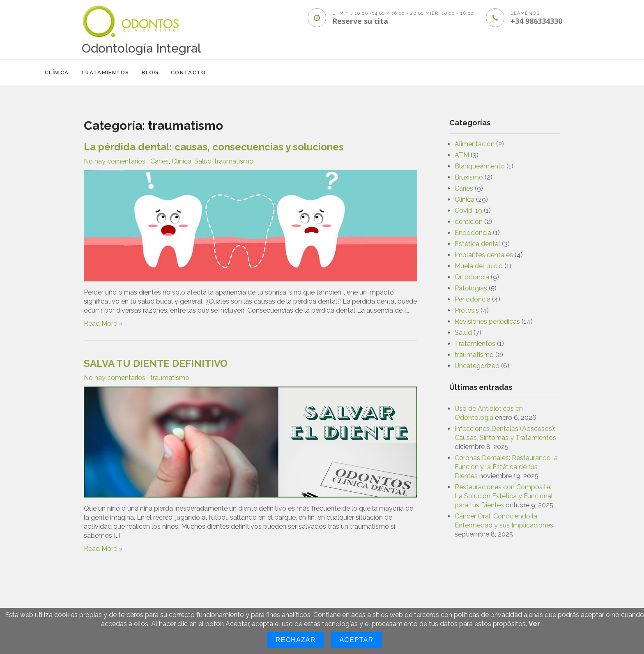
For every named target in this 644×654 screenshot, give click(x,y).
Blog (150, 73)
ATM (462, 155)
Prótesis (467, 310)
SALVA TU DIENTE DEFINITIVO (156, 363)
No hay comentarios (115, 161)
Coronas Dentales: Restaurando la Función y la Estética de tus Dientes (506, 467)
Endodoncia (473, 233)
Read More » (103, 324)
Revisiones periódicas (487, 321)
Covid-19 (468, 211)
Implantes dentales (484, 255)
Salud (203, 161)
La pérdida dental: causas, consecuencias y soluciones (214, 147)
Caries (160, 161)
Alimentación (475, 144)
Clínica (57, 73)
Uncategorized (477, 366)
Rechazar (296, 640)
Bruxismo (469, 177)
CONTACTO (188, 73)
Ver (534, 624)
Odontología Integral (141, 48)
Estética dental (477, 244)
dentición (469, 222)
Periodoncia (473, 299)
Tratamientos (105, 73)
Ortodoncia (472, 277)
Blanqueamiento (480, 166)
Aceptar (356, 640)
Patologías (471, 288)
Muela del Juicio (479, 266)
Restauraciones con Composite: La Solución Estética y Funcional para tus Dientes (504, 496)
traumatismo (234, 161)
